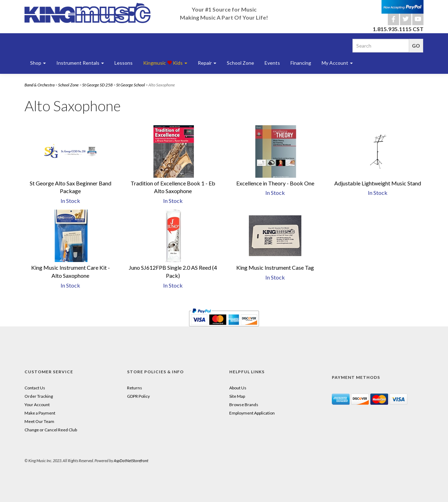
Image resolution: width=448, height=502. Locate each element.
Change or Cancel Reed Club (51, 430)
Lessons (124, 63)
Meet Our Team (39, 421)
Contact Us (35, 388)
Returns (135, 388)
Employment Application (252, 413)
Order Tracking (39, 396)
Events (272, 63)
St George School (131, 85)
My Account (337, 63)
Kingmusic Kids (165, 63)
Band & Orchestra (40, 85)
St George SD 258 (97, 85)
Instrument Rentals (80, 63)
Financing (301, 63)
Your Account (37, 405)
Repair (207, 63)
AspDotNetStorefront (131, 461)
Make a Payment (40, 413)
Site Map (237, 396)
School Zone (240, 63)
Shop (38, 63)
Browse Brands (244, 405)
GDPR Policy (138, 396)
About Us (238, 388)
